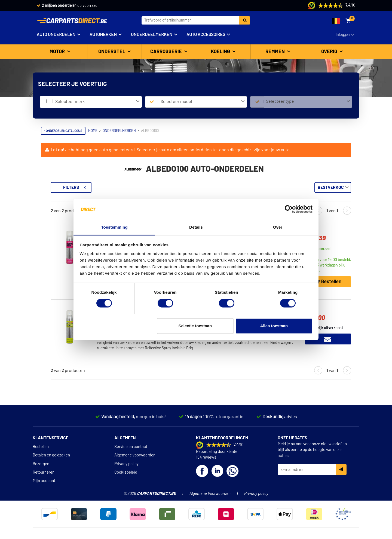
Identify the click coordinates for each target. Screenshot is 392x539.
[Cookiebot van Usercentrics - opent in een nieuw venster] (289, 209)
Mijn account (44, 490)
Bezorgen (41, 472)
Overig (330, 52)
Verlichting (49, 194)
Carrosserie (167, 52)
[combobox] (97, 102)
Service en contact (131, 455)
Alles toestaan (274, 326)
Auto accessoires (206, 35)
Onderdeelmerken (152, 35)
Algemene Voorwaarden (210, 502)
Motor (58, 52)
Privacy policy (126, 472)
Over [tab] (278, 227)
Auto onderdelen (56, 35)
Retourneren (44, 481)
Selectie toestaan (195, 326)
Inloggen (343, 35)
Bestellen (41, 455)
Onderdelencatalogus (63, 131)
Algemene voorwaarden (135, 464)
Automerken (103, 35)
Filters (143, 187)
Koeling (221, 52)
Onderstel (112, 52)
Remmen (276, 52)
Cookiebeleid (126, 481)
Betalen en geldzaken (51, 464)
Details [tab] (196, 227)
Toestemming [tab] (114, 227)
